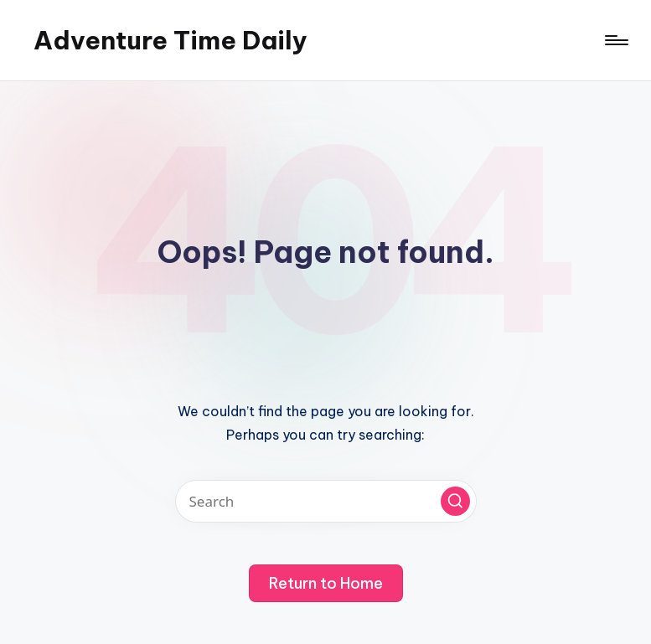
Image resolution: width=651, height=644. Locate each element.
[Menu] (615, 40)
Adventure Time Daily (170, 40)
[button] (455, 501)
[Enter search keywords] (326, 501)
